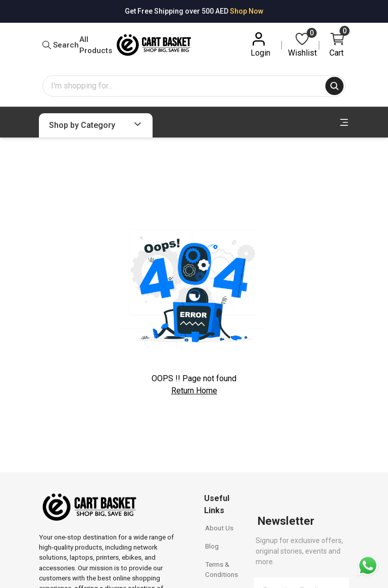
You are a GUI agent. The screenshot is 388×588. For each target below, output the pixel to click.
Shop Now (247, 11)
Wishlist (302, 44)
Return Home (194, 391)
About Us (219, 528)
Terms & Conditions (222, 569)
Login (260, 44)
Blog (212, 546)
